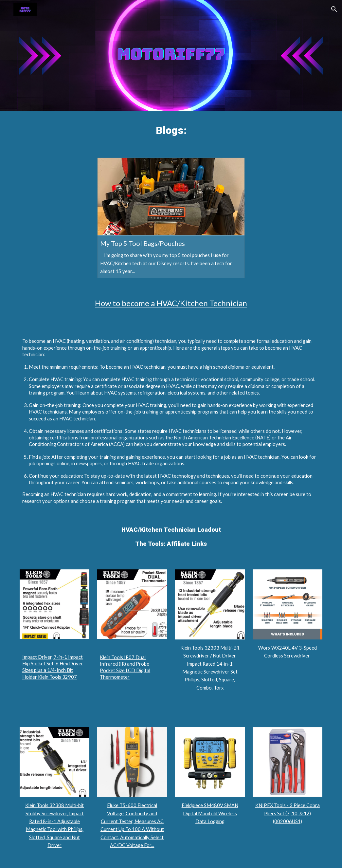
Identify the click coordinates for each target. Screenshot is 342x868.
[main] (171, 130)
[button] (334, 9)
